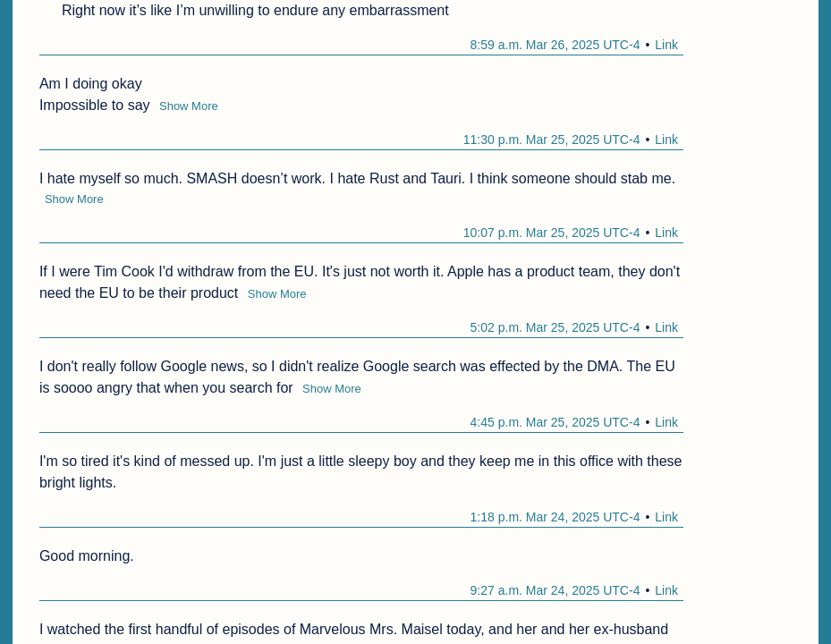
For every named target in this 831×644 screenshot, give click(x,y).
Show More (189, 106)
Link (666, 45)
